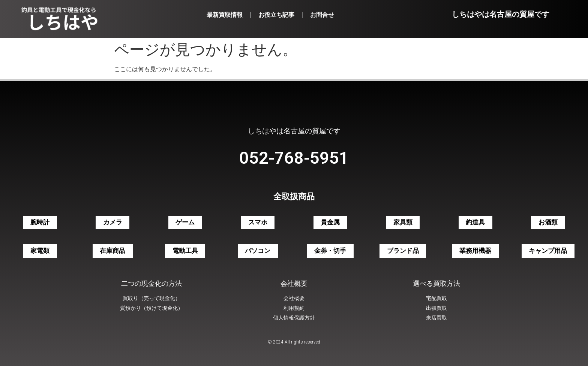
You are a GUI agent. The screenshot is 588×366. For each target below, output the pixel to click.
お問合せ (322, 15)
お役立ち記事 (276, 15)
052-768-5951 (294, 158)
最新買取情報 (225, 15)
